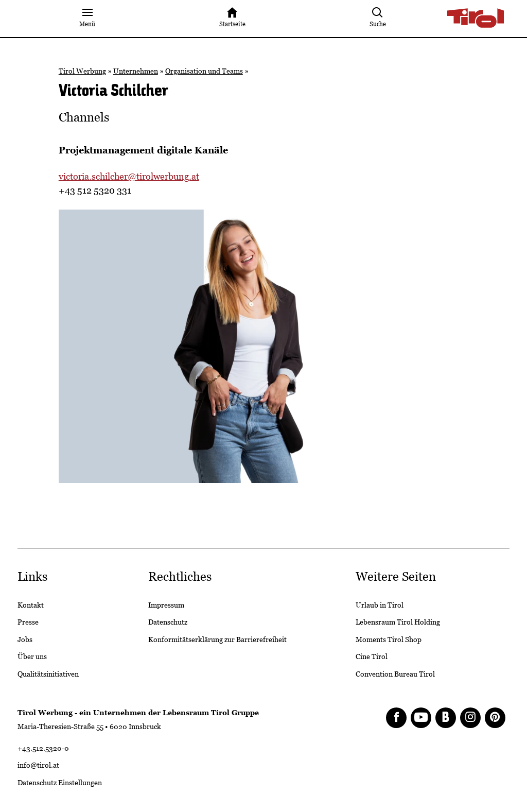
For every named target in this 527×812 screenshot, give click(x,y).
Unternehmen (136, 71)
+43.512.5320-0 (43, 748)
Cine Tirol (372, 656)
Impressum (166, 605)
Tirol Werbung (82, 71)
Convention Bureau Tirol (395, 674)
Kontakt (31, 605)
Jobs (25, 640)
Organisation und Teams (204, 71)
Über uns (32, 656)
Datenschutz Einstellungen (60, 783)
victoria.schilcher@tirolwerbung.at (129, 176)
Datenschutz (168, 622)
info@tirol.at (38, 765)
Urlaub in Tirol (380, 605)
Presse (28, 622)
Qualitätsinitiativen (48, 674)
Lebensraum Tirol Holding (398, 622)
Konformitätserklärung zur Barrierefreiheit (217, 640)
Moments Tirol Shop (389, 640)
